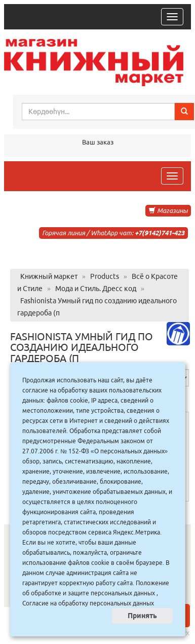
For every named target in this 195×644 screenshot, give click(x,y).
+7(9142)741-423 (160, 233)
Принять (142, 616)
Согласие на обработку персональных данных (88, 603)
